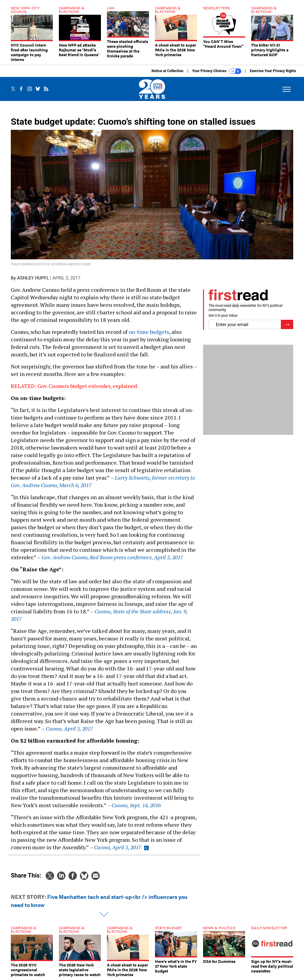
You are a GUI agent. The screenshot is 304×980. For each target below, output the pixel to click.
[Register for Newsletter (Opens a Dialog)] (287, 324)
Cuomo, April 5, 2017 (69, 728)
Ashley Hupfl (33, 278)
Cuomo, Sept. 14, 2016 (136, 805)
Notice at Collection (167, 71)
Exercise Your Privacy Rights (273, 71)
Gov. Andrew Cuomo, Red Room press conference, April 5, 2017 (112, 557)
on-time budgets (149, 332)
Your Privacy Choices (217, 71)
